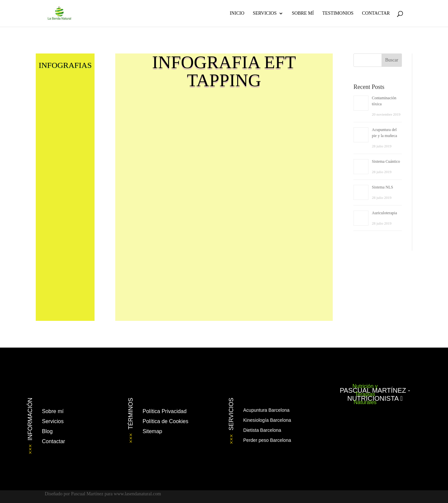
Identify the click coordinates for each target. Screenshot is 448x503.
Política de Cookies (166, 421)
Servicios (265, 13)
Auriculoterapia (384, 213)
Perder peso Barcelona (267, 440)
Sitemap (153, 431)
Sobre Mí (303, 13)
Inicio (237, 13)
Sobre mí (53, 411)
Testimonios (338, 13)
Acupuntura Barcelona (266, 410)
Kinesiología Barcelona (267, 420)
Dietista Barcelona (262, 430)
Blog (47, 431)
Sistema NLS (383, 187)
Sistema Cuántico (386, 161)
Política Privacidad (165, 411)
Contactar (376, 13)
